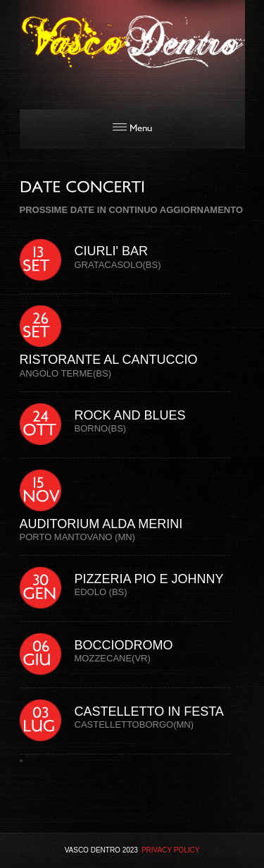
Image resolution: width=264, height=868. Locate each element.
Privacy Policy (170, 850)
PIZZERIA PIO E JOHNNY (149, 579)
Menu (132, 128)
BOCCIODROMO (124, 645)
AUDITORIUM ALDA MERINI (101, 524)
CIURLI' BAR (111, 251)
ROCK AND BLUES (130, 415)
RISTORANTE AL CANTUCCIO (109, 360)
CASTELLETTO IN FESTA (149, 711)
